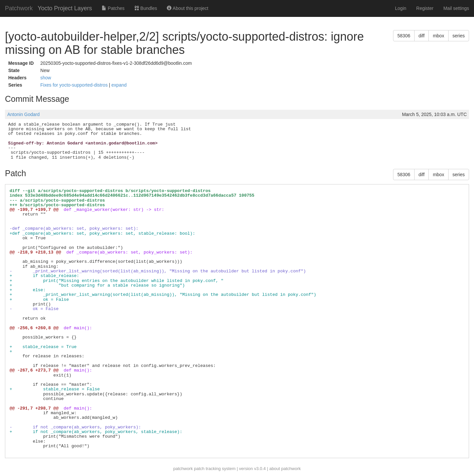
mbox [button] (438, 36)
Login (401, 8)
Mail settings (456, 8)
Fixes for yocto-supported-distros (75, 85)
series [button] (459, 36)
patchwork (183, 469)
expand (119, 85)
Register (425, 8)
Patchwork (19, 8)
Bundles (146, 8)
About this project (187, 8)
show (46, 78)
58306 (404, 36)
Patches (113, 8)
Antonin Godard (23, 114)
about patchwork (285, 469)
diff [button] (421, 36)
